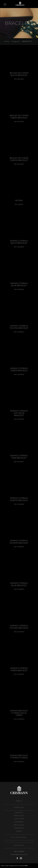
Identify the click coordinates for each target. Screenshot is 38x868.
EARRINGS (19, 822)
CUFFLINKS (19, 819)
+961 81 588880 (19, 852)
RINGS (19, 831)
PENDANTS (19, 828)
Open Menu (5, 5)
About (19, 801)
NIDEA (26, 866)
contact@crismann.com (19, 855)
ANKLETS (19, 813)
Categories (16, 41)
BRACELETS (27, 41)
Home (7, 41)
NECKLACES (19, 825)
